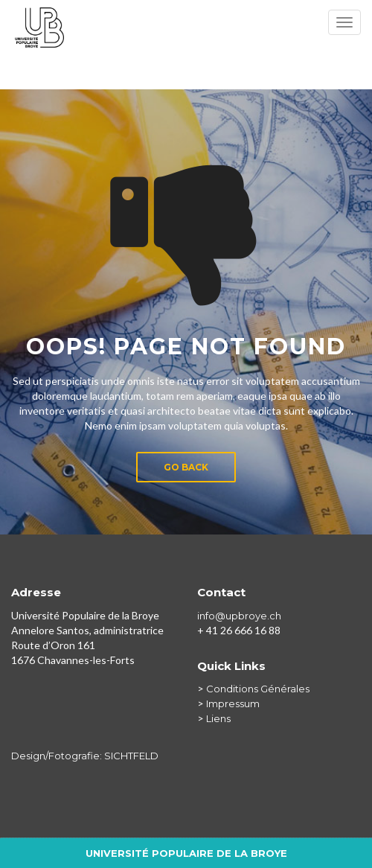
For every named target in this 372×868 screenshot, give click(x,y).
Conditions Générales (258, 689)
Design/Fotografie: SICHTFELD (85, 756)
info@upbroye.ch (239, 616)
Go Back (186, 467)
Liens (218, 718)
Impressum (233, 703)
